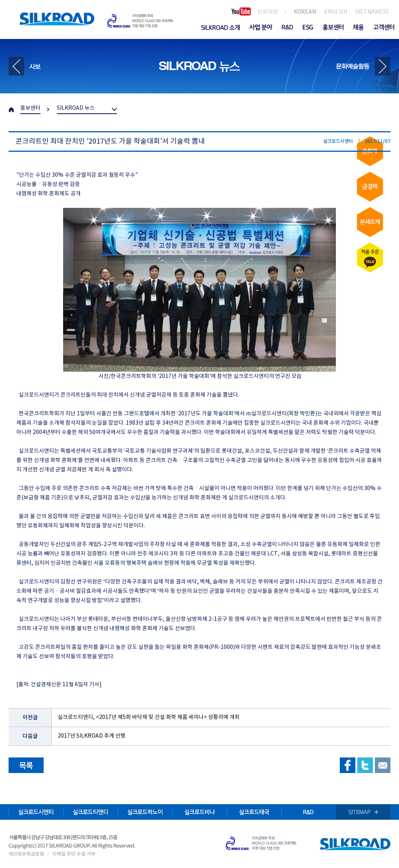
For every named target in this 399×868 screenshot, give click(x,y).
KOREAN (305, 12)
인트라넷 (268, 12)
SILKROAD (57, 19)
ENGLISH (336, 12)
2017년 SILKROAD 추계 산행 (92, 736)
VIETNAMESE (372, 12)
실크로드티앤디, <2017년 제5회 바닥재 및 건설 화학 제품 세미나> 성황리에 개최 (149, 717)
